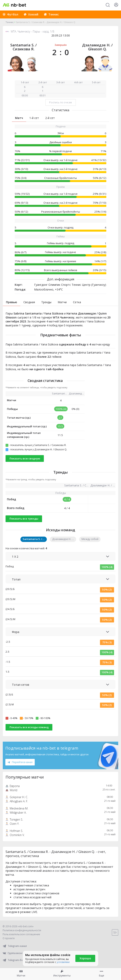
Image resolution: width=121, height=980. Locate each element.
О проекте (9, 938)
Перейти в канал (20, 762)
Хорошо (85, 958)
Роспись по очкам (60, 102)
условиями (63, 962)
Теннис (10, 22)
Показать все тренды (24, 519)
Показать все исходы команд (29, 727)
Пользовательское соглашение (21, 934)
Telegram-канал (15, 946)
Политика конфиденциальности (22, 930)
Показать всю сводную (25, 458)
